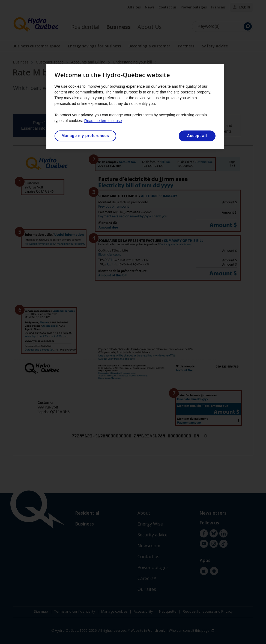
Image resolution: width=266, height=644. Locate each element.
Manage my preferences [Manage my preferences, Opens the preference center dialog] (85, 136)
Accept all (197, 136)
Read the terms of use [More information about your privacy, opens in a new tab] (103, 121)
